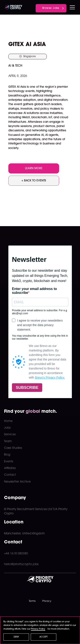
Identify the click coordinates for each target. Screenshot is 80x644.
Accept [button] (44, 637)
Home (8, 421)
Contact (10, 475)
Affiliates (10, 468)
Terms (32, 601)
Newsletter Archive (17, 482)
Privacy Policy (38, 629)
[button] (72, 7)
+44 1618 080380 (16, 554)
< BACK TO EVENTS (34, 181)
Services (10, 435)
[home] (13, 7)
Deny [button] (16, 637)
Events (9, 462)
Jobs (7, 428)
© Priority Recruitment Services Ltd (28, 509)
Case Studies (13, 448)
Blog (7, 455)
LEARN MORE (34, 168)
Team (8, 441)
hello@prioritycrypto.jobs (21, 564)
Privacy (47, 601)
